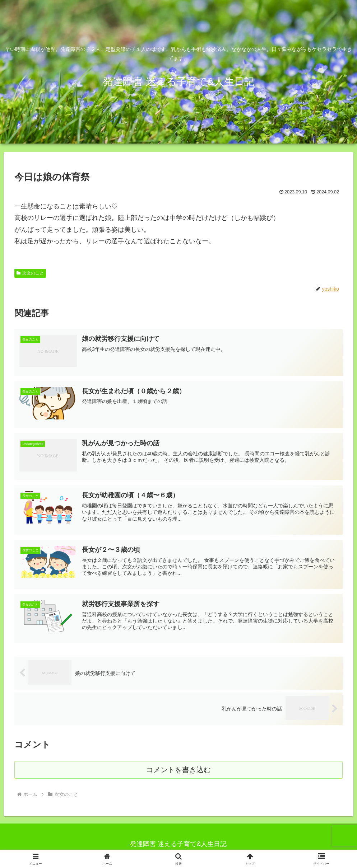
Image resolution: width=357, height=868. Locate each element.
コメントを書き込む (179, 772)
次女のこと (30, 273)
